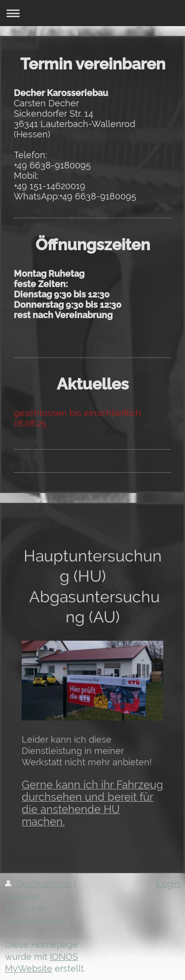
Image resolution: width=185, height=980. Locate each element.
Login (168, 884)
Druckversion (39, 884)
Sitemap (22, 896)
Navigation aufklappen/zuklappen (92, 13)
